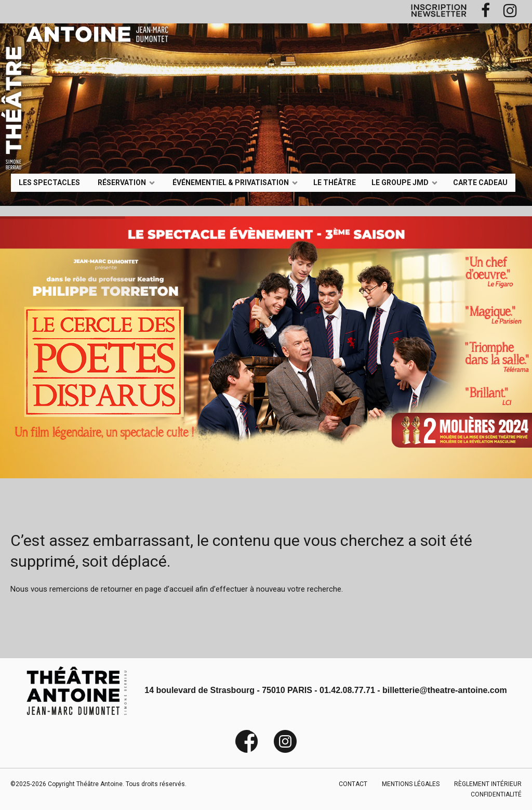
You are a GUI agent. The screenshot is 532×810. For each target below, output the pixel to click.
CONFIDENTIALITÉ (496, 794)
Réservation (122, 182)
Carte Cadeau (480, 182)
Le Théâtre (335, 182)
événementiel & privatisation (231, 182)
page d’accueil (169, 589)
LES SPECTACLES (49, 182)
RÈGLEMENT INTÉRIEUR (488, 784)
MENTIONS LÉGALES (411, 784)
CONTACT (353, 784)
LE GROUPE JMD (400, 182)
